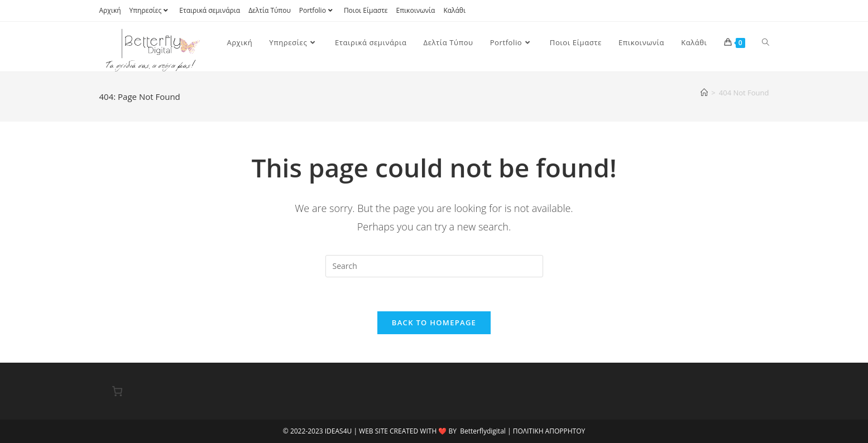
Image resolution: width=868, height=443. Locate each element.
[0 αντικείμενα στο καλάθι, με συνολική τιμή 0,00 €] (118, 391)
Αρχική (110, 10)
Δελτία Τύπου (270, 10)
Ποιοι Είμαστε (366, 10)
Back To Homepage (434, 322)
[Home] (704, 93)
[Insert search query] (434, 266)
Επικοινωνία (416, 10)
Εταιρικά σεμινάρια (210, 10)
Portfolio (317, 10)
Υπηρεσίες (150, 10)
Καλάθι (454, 10)
